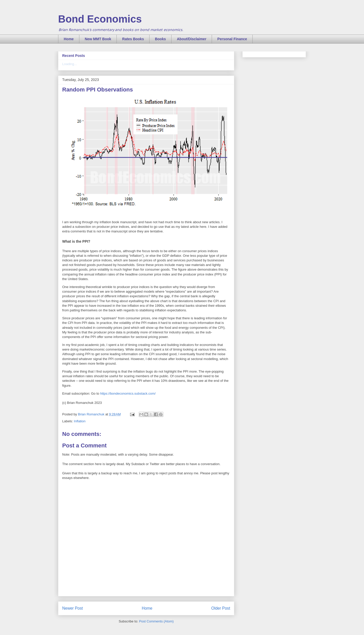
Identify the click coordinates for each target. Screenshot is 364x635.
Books (160, 39)
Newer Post (73, 608)
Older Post (221, 608)
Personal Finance (232, 39)
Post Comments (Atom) (156, 621)
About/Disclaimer (192, 39)
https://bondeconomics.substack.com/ (128, 393)
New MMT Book (98, 39)
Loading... (69, 64)
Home (69, 39)
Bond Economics (100, 19)
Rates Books (133, 39)
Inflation (80, 421)
